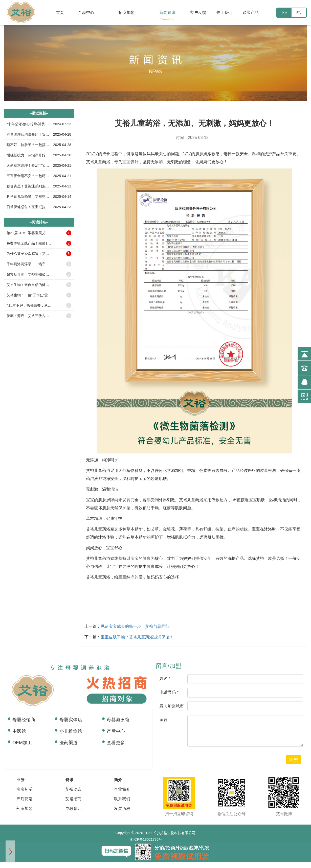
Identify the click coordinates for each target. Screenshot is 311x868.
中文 (284, 13)
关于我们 (224, 13)
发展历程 (122, 809)
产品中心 (86, 13)
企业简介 (122, 789)
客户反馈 (198, 13)
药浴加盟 (25, 809)
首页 (60, 13)
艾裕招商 (73, 799)
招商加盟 (127, 13)
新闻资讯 (167, 13)
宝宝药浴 (25, 789)
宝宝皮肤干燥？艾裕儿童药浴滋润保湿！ (137, 637)
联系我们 (122, 799)
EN (299, 13)
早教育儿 (73, 809)
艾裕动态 (73, 789)
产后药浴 (25, 799)
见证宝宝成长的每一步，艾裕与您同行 (135, 626)
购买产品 (251, 13)
